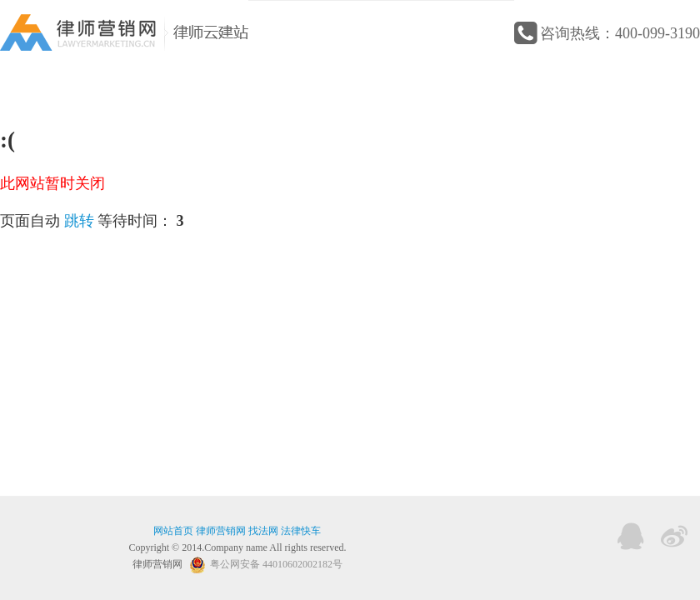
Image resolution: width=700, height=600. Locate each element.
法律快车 (301, 531)
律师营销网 (221, 531)
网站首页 (173, 531)
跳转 (79, 221)
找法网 (263, 531)
